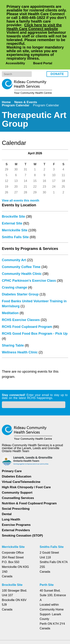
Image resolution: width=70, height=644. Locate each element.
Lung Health (11, 489)
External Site (12, 214)
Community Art (14, 251)
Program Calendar (16, 75)
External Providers (16, 500)
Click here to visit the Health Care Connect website (36, 27)
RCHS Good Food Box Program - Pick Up (34, 325)
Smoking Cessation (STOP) (22, 505)
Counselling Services (17, 467)
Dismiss (12, 635)
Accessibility (15, 33)
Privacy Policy (17, 624)
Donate (57, 44)
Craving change (15, 279)
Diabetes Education (17, 446)
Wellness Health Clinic (20, 343)
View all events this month (21, 192)
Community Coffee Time (22, 258)
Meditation (11, 304)
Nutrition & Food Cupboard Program (30, 473)
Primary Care (12, 441)
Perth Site (47, 554)
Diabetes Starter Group (21, 285)
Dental (7, 484)
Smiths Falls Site (15, 228)
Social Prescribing (15, 478)
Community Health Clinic (22, 265)
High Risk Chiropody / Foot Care (26, 457)
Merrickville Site (15, 221)
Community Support (17, 462)
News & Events (27, 72)
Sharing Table (13, 337)
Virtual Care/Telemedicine (22, 451)
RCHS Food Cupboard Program (27, 318)
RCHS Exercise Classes (20, 311)
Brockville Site (13, 208)
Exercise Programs (16, 494)
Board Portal (42, 33)
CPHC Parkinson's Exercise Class (28, 272)
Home (7, 72)
